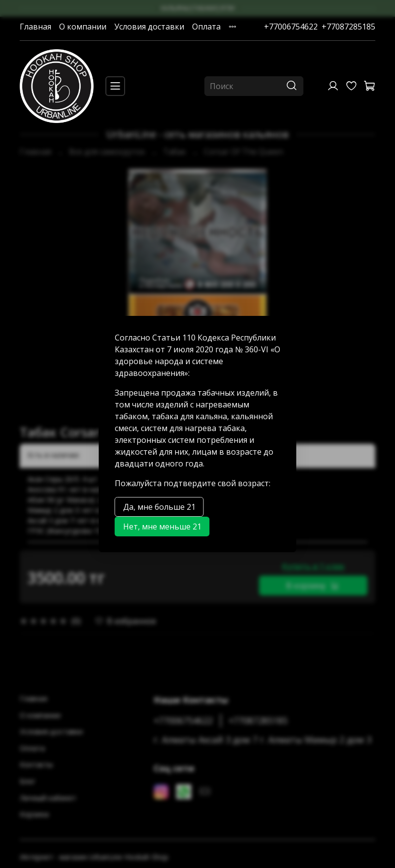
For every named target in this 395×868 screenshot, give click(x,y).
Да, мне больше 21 (159, 507)
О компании (83, 27)
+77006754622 (291, 27)
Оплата (206, 27)
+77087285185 (348, 27)
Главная (35, 27)
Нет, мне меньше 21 (162, 527)
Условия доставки (149, 27)
